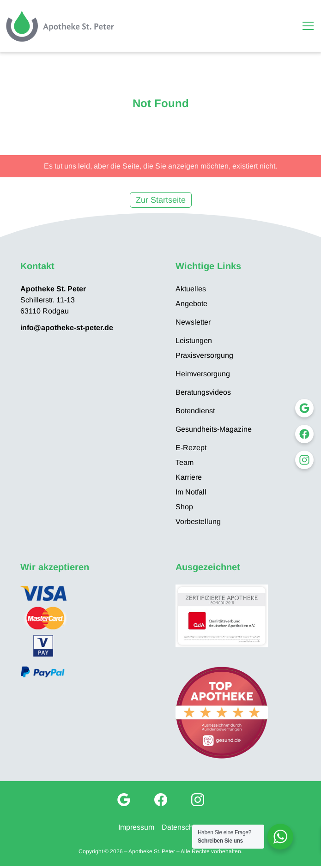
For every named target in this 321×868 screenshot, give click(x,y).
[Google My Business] (124, 800)
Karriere (189, 477)
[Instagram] (198, 800)
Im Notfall (191, 492)
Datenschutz (182, 827)
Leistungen (194, 341)
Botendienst (195, 411)
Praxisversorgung (204, 355)
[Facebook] (161, 800)
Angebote (191, 304)
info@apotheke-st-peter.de (67, 328)
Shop (184, 507)
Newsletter (193, 322)
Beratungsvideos (203, 392)
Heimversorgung (203, 374)
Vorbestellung (198, 521)
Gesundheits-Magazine (214, 429)
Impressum (136, 827)
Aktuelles (191, 289)
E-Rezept (191, 448)
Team (185, 462)
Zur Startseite (161, 200)
